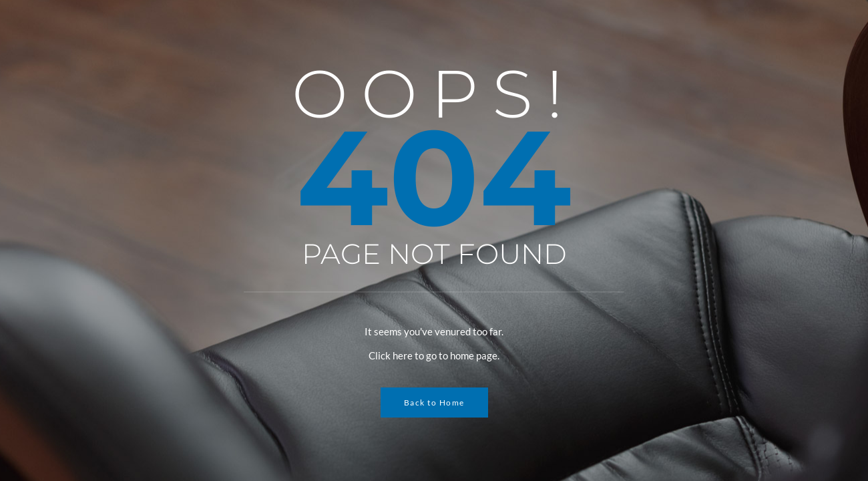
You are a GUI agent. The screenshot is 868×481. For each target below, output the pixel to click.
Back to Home (434, 403)
